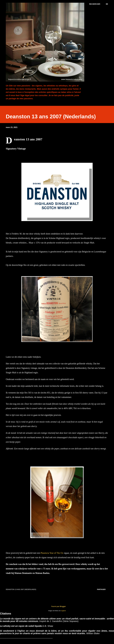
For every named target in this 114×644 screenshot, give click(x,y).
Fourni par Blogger (57, 606)
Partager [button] (101, 589)
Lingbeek (63, 611)
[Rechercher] (95, 4)
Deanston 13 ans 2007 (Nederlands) (21, 589)
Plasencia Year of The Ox (52, 553)
